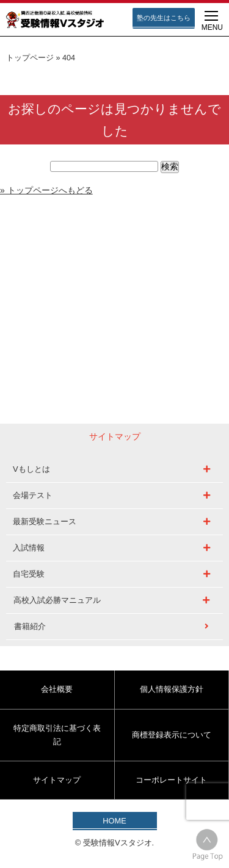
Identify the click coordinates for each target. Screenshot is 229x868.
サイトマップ (57, 780)
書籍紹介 (30, 626)
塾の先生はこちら (164, 18)
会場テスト (33, 495)
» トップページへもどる (46, 190)
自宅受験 (29, 574)
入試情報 (29, 548)
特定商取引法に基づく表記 (57, 735)
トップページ (30, 58)
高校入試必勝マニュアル (57, 600)
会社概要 (57, 689)
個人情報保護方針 (172, 689)
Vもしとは (31, 469)
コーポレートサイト (171, 780)
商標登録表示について (172, 735)
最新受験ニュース (45, 521)
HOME (114, 821)
